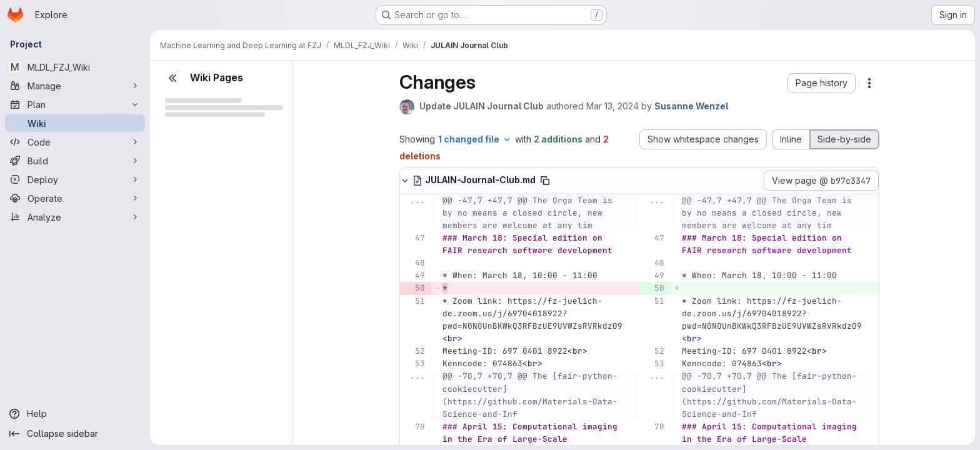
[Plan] (75, 104)
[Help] (75, 414)
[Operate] (75, 198)
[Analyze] (75, 217)
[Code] (75, 142)
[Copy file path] (545, 181)
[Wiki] (75, 123)
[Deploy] (75, 179)
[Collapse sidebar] (75, 434)
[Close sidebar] (172, 78)
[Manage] (75, 86)
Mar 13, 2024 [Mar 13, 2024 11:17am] (612, 106)
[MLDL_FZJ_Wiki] (75, 67)
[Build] (75, 161)
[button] (822, 83)
